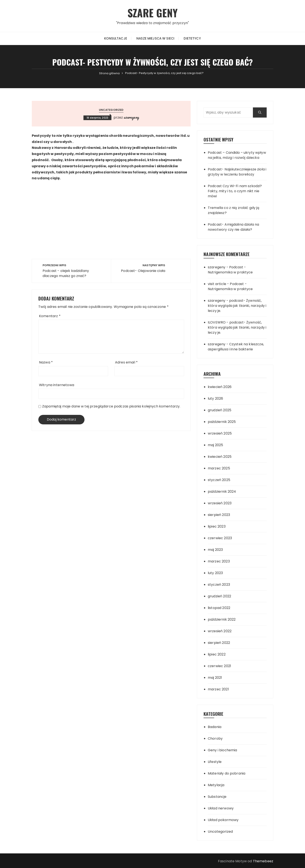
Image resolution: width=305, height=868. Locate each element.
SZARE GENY (153, 12)
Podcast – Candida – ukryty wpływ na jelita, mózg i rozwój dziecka (237, 155)
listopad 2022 (219, 608)
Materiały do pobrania (227, 773)
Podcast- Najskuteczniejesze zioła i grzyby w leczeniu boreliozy (237, 172)
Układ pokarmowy (223, 820)
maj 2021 (215, 678)
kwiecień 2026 (220, 387)
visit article (217, 284)
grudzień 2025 (220, 410)
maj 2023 (215, 550)
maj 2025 (215, 445)
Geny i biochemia (222, 750)
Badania (215, 727)
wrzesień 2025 (220, 433)
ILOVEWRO (217, 322)
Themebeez (263, 861)
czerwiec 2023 (220, 538)
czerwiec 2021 (219, 666)
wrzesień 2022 (220, 631)
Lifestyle (215, 762)
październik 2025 (222, 422)
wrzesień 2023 (220, 503)
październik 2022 (222, 619)
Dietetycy (192, 38)
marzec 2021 (218, 689)
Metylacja (216, 785)
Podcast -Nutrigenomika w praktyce (230, 270)
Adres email (126, 362)
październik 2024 (222, 492)
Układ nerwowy (221, 808)
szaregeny (131, 117)
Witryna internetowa (57, 385)
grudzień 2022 (219, 596)
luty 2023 (215, 573)
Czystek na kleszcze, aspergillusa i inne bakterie (236, 347)
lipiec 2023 (217, 526)
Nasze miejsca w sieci (155, 38)
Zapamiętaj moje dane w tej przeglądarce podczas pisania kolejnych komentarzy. (111, 406)
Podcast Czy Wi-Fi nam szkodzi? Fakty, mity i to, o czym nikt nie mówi (235, 191)
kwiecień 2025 (220, 457)
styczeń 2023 (219, 585)
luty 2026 (215, 398)
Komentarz (50, 316)
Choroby (215, 738)
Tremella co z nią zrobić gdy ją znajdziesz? (234, 210)
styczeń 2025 (219, 480)
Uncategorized (111, 110)
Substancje (217, 797)
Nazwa (46, 362)
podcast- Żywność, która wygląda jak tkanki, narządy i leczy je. (237, 306)
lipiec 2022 (217, 654)
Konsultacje (116, 38)
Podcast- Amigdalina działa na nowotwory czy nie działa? (233, 227)
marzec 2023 (219, 561)
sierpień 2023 (219, 515)
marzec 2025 (219, 468)
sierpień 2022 (219, 643)
